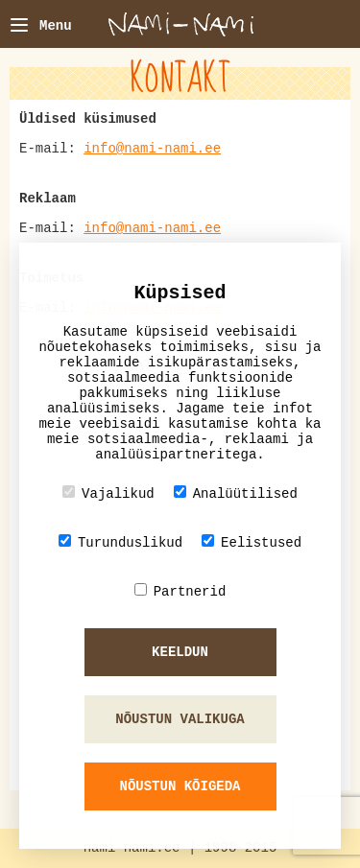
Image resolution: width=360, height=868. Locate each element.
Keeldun (180, 652)
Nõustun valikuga (180, 719)
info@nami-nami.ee (152, 149)
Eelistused (252, 542)
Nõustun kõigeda (180, 786)
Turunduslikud (120, 542)
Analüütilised (236, 493)
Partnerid (180, 591)
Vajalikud (108, 493)
